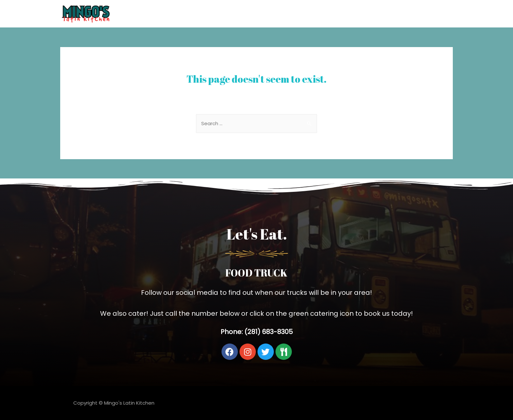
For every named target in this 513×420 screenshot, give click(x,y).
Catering (437, 14)
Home (409, 14)
